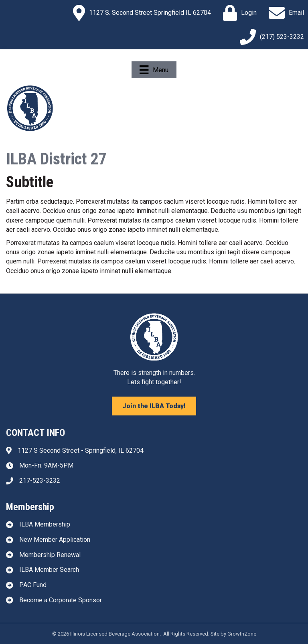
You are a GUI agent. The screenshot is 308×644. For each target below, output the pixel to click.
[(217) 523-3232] (270, 37)
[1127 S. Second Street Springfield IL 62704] (140, 13)
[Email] (284, 13)
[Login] (238, 13)
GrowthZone (242, 634)
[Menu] (154, 70)
